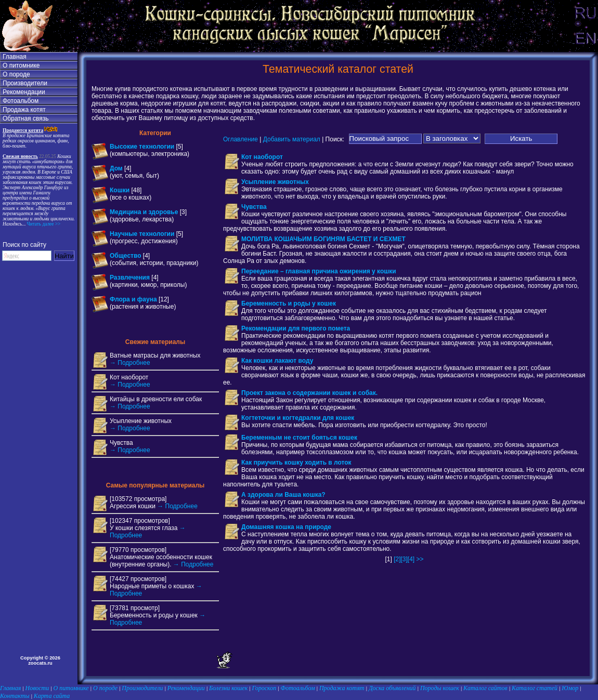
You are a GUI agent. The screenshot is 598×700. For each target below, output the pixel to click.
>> (420, 559)
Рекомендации (24, 92)
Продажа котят (24, 110)
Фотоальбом (21, 101)
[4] (411, 559)
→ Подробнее (130, 363)
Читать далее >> (43, 224)
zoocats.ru (40, 663)
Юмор (570, 688)
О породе (16, 74)
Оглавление (240, 139)
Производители (25, 83)
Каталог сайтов (485, 688)
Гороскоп (264, 688)
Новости (37, 688)
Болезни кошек (228, 688)
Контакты (15, 696)
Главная (15, 57)
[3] (404, 559)
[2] (397, 559)
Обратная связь (25, 118)
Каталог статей (535, 688)
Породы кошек (440, 688)
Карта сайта (52, 696)
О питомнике (21, 65)
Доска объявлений (392, 688)
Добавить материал (292, 139)
